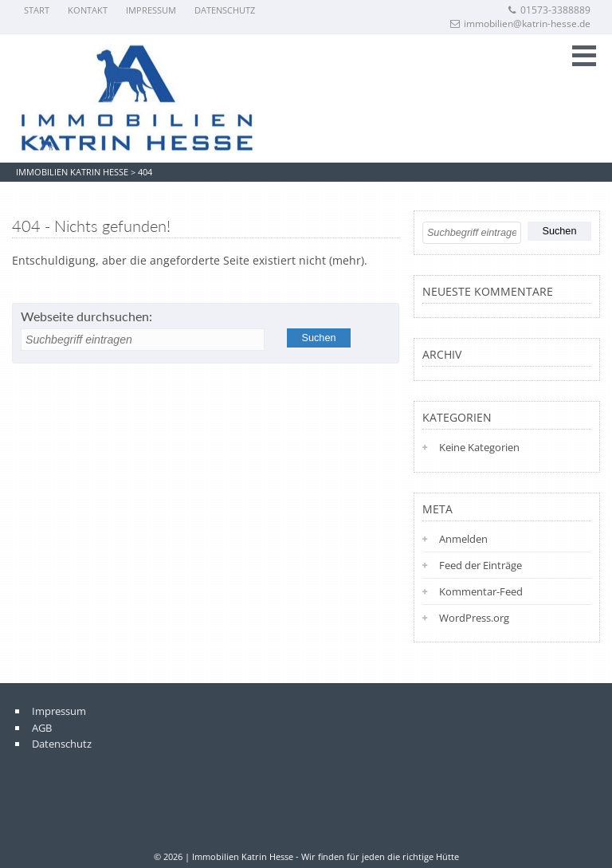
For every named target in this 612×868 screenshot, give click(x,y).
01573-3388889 (549, 10)
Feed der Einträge (481, 565)
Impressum (151, 10)
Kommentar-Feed (481, 591)
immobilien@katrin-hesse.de (520, 24)
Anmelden (463, 539)
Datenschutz (225, 10)
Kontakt (88, 10)
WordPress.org (474, 618)
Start (37, 10)
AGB (42, 728)
